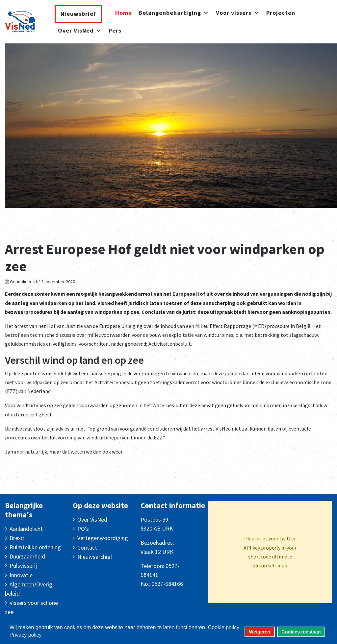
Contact (87, 547)
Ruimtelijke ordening (35, 547)
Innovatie (21, 575)
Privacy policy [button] (26, 635)
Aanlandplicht (26, 529)
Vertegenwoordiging (103, 538)
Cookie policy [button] (224, 627)
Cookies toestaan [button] (301, 632)
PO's (83, 529)
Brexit (17, 538)
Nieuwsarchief (95, 557)
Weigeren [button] (260, 632)
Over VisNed (92, 520)
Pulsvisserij (23, 566)
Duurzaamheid (27, 556)
